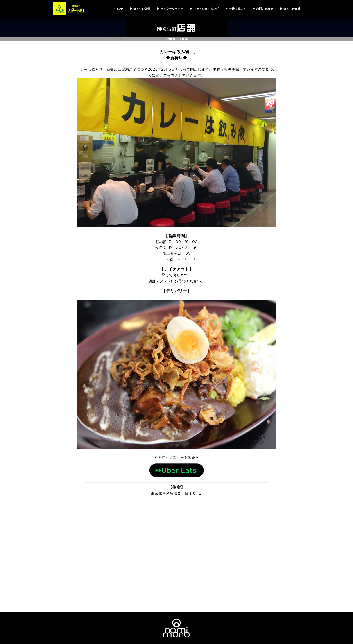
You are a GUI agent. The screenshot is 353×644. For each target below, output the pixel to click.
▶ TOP (118, 9)
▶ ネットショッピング (204, 9)
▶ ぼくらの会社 (290, 9)
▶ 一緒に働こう (236, 9)
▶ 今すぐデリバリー (170, 9)
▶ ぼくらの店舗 (140, 9)
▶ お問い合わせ (263, 9)
